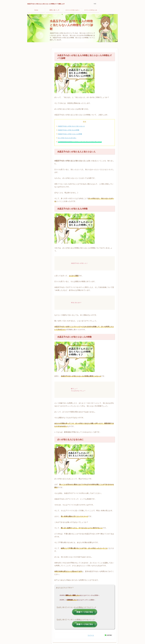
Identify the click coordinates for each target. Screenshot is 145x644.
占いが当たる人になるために (67, 138)
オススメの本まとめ (91, 10)
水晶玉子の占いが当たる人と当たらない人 (71, 126)
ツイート (91, 635)
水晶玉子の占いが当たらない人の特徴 (70, 134)
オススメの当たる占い (72, 10)
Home (36, 10)
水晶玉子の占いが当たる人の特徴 (69, 130)
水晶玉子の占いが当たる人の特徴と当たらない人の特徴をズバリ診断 (71, 25)
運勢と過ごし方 (54, 10)
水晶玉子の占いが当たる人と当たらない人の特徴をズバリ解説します (46, 4)
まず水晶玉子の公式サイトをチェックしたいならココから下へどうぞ (80, 142)
